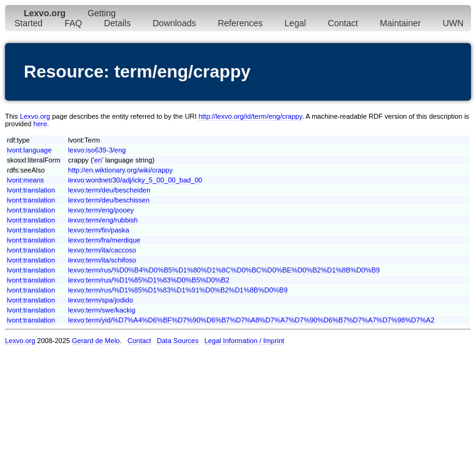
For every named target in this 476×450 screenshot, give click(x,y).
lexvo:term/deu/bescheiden (109, 190)
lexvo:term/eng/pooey (101, 210)
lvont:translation (31, 190)
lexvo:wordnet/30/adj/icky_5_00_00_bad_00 (135, 180)
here (40, 124)
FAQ (73, 23)
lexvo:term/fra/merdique (104, 240)
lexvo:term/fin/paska (99, 230)
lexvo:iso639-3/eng (97, 150)
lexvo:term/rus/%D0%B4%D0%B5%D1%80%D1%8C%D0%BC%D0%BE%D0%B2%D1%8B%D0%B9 (224, 270)
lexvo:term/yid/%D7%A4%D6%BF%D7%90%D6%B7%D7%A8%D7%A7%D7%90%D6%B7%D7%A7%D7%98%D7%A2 (251, 320)
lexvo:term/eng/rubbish (103, 220)
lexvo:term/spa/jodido (101, 300)
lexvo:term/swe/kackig (102, 310)
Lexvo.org (35, 116)
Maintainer (400, 23)
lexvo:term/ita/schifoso (102, 260)
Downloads (174, 23)
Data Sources (178, 341)
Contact (343, 23)
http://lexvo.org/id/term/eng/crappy (250, 116)
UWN (453, 23)
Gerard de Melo (96, 341)
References (240, 23)
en (98, 160)
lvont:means (25, 180)
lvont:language (29, 150)
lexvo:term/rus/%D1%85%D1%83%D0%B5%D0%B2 (149, 280)
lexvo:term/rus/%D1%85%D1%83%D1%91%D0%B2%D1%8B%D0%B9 (178, 290)
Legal (295, 23)
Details (117, 23)
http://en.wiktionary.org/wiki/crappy (120, 170)
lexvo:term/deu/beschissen (109, 200)
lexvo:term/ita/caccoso (102, 250)
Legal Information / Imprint (245, 341)
